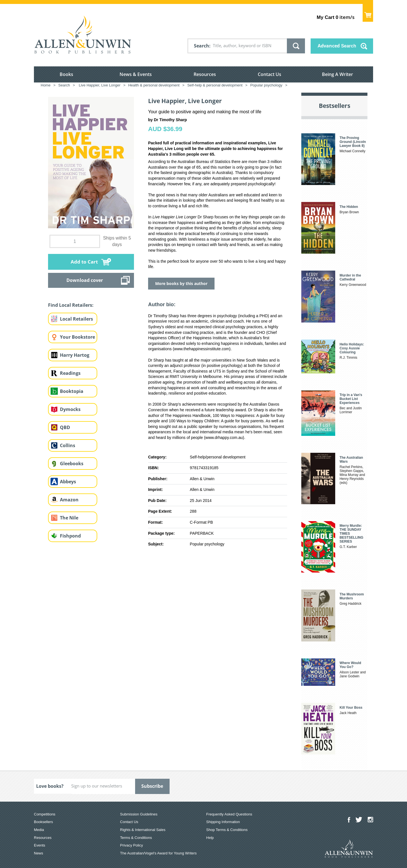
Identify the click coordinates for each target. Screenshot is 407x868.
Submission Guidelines (139, 814)
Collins (68, 445)
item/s (336, 17)
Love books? (50, 786)
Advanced (337, 46)
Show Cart (368, 13)
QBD (65, 427)
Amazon (69, 500)
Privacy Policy (132, 845)
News (39, 853)
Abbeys (68, 482)
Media (39, 830)
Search (202, 46)
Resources (205, 74)
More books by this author (181, 283)
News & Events (136, 74)
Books (66, 74)
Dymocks (70, 409)
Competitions (45, 814)
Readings (70, 373)
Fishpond (70, 536)
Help (210, 838)
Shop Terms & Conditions (227, 830)
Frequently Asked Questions (229, 814)
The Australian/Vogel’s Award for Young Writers (158, 853)
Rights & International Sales (143, 830)
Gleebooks (72, 464)
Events (40, 845)
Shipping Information (223, 822)
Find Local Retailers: (71, 305)
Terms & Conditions (136, 838)
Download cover (85, 280)
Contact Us (269, 74)
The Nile (69, 518)
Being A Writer (337, 74)
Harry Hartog (75, 355)
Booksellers (43, 822)
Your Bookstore (77, 337)
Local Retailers (76, 319)
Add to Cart (84, 262)
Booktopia (72, 391)
